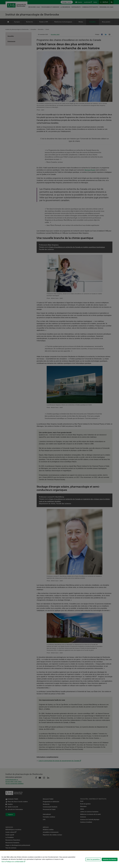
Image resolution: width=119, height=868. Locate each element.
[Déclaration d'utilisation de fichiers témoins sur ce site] (59, 859)
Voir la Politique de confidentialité (12, 862)
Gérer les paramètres (93, 859)
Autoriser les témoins (110, 859)
